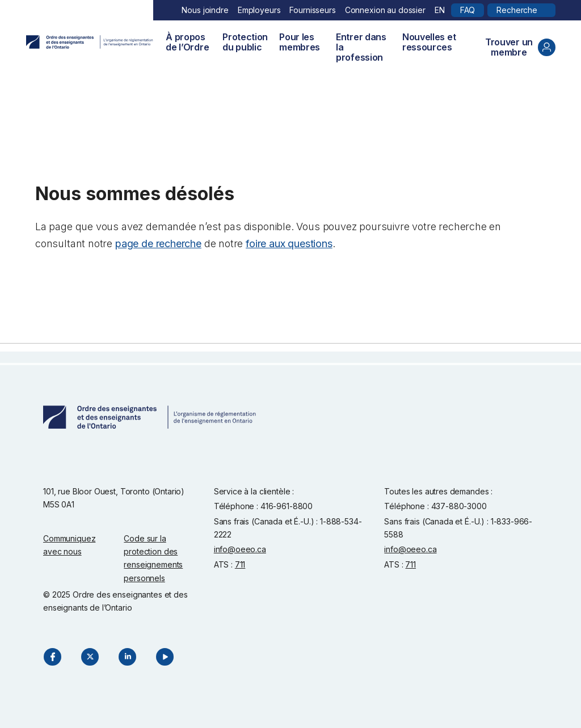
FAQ (468, 10)
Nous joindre (205, 10)
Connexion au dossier (385, 10)
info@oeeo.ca (240, 549)
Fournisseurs (312, 10)
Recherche (517, 10)
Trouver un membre (520, 47)
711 (240, 564)
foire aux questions (289, 244)
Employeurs (259, 10)
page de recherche (158, 244)
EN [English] (440, 10)
